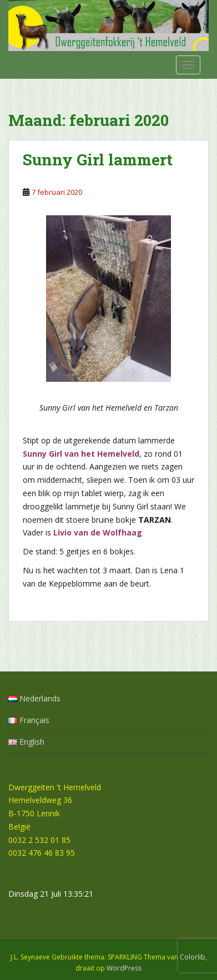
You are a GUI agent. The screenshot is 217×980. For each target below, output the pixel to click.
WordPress (124, 968)
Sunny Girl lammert (98, 160)
